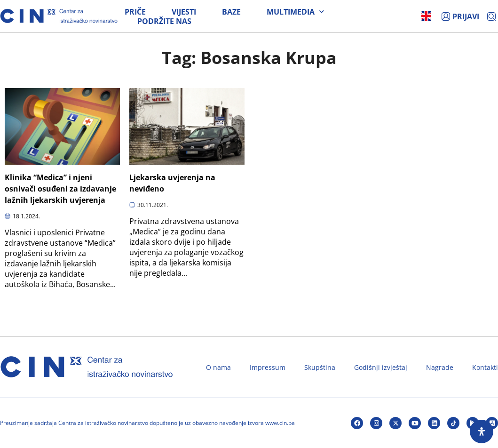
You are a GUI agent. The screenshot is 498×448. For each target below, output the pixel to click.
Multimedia (295, 12)
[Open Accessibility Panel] (482, 432)
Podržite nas (164, 21)
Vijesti (184, 12)
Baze (231, 12)
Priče (135, 12)
